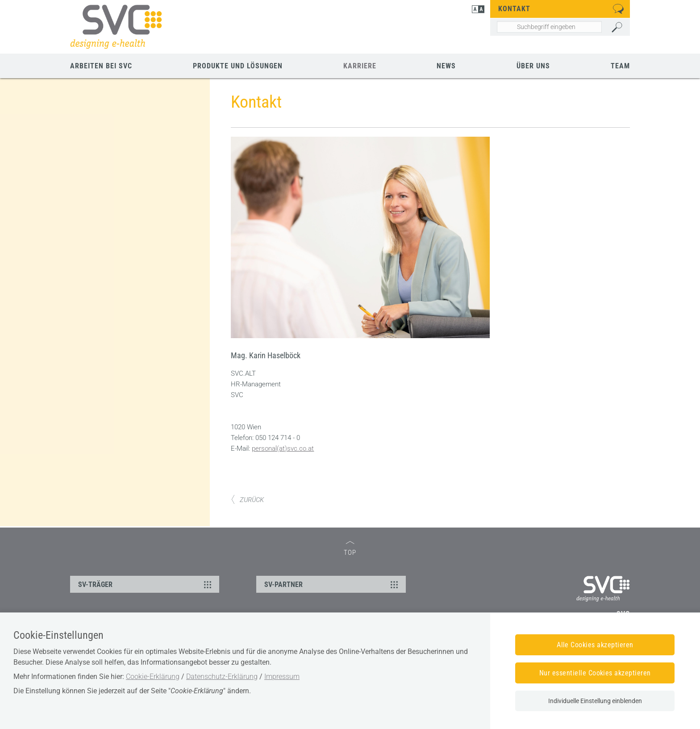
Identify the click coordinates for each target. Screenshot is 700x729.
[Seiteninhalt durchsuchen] (549, 27)
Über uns (533, 66)
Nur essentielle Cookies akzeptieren (595, 673)
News (446, 66)
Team (620, 66)
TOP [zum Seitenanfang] (350, 549)
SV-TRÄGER (146, 584)
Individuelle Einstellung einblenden (595, 701)
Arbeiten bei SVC (101, 66)
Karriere (360, 66)
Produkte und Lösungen (238, 66)
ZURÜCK (247, 500)
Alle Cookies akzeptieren (595, 645)
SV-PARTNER (332, 584)
